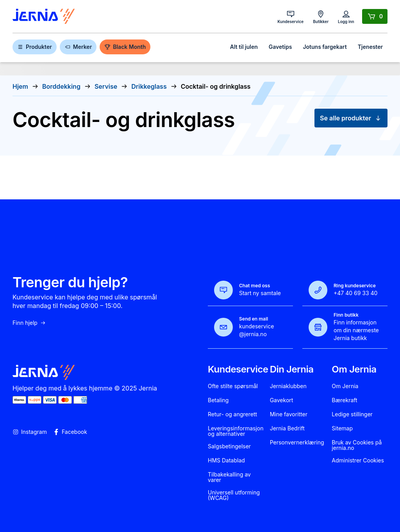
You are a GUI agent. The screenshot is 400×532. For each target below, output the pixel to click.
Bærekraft (344, 400)
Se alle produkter (351, 118)
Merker (78, 47)
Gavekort (282, 400)
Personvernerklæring (297, 442)
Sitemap (342, 428)
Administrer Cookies (358, 460)
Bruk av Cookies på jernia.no (357, 445)
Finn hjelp (29, 323)
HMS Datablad (226, 460)
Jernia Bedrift (287, 428)
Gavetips (280, 47)
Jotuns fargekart (325, 47)
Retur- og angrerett (232, 414)
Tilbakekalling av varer (229, 477)
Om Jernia (345, 386)
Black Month (125, 47)
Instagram (30, 432)
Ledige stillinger (352, 414)
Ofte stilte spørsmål (233, 386)
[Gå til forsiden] (44, 17)
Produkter (35, 47)
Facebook (70, 432)
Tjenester (370, 47)
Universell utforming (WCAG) (234, 495)
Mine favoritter (289, 414)
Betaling (218, 400)
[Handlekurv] (375, 16)
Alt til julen (244, 47)
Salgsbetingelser (229, 446)
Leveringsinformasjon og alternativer (236, 431)
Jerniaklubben (288, 386)
